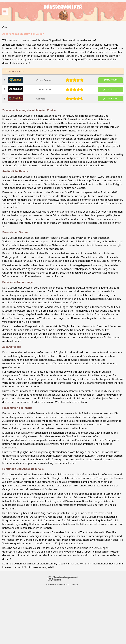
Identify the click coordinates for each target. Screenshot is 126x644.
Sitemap (74, 585)
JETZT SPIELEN (111, 80)
